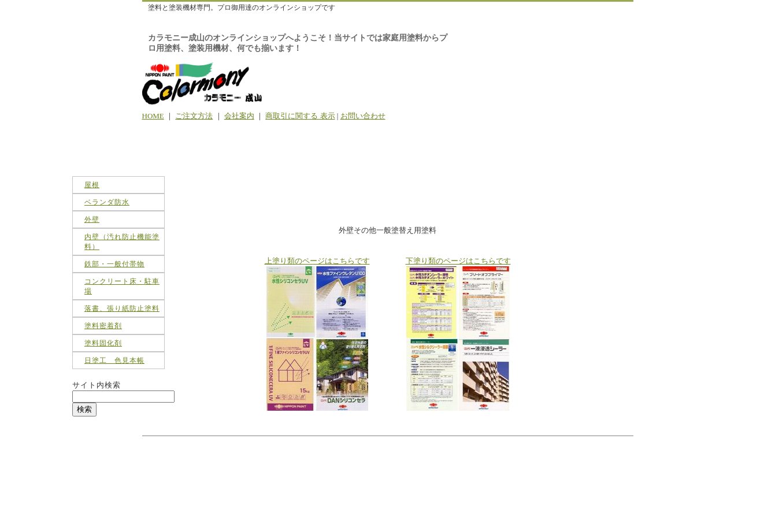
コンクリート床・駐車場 (122, 286)
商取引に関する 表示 (300, 116)
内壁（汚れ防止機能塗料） (122, 242)
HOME (153, 116)
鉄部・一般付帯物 (114, 264)
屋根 (92, 185)
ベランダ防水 (107, 202)
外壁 (92, 220)
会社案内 (239, 116)
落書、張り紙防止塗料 (122, 308)
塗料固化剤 (103, 343)
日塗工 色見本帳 (114, 360)
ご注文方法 (194, 116)
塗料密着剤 (103, 326)
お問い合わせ (363, 116)
